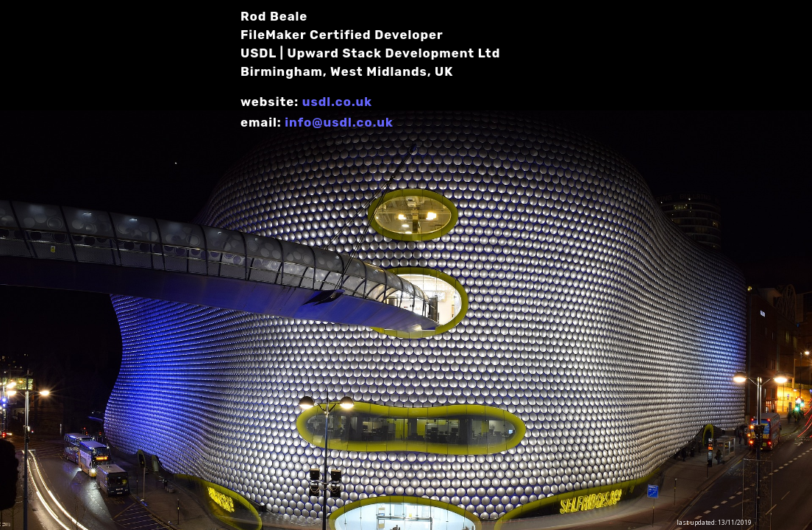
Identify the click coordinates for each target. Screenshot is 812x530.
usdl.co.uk (337, 102)
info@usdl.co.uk (339, 122)
